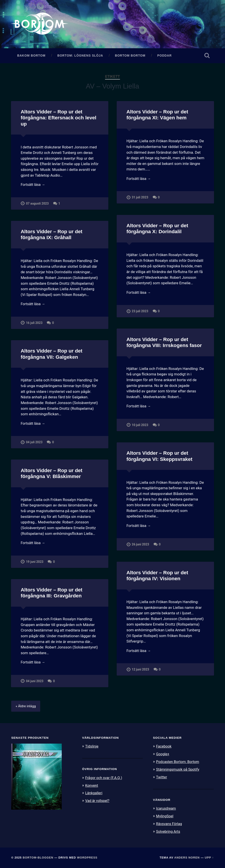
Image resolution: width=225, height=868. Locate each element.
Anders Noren (187, 858)
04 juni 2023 (35, 683)
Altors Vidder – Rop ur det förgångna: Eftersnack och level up (58, 119)
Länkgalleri (94, 794)
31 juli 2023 (140, 199)
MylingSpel (165, 816)
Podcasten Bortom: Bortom (179, 763)
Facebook (164, 748)
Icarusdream (167, 809)
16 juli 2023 (34, 324)
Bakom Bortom (31, 57)
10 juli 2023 (140, 427)
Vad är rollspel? (98, 802)
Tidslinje (92, 748)
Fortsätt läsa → (34, 186)
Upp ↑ (209, 858)
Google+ (163, 755)
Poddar (165, 57)
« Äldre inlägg (26, 708)
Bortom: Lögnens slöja (80, 57)
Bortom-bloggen (38, 858)
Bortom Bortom (130, 57)
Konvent (92, 786)
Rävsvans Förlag (170, 824)
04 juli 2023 (34, 444)
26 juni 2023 (141, 546)
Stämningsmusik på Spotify (179, 770)
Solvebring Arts (169, 832)
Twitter (162, 778)
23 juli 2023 (140, 313)
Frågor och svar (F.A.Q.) (105, 779)
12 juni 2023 (141, 671)
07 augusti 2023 (37, 205)
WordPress (87, 858)
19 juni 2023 (35, 563)
